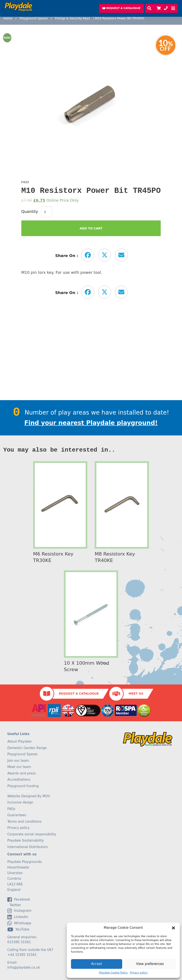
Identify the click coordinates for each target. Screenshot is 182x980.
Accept (96, 964)
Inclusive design (20, 802)
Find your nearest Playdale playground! (91, 423)
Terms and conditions (24, 822)
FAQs (11, 809)
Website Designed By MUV (29, 796)
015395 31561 (19, 942)
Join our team (18, 761)
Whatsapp (19, 923)
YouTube (18, 929)
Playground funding (23, 786)
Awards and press (22, 773)
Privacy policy (139, 973)
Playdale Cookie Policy (113, 973)
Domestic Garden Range (27, 748)
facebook (19, 899)
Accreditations (19, 780)
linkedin (18, 917)
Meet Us (136, 694)
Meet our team (19, 767)
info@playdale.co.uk (24, 968)
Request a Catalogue (79, 694)
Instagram (19, 911)
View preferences (150, 964)
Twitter (14, 905)
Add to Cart (91, 228)
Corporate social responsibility (32, 834)
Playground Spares (34, 18)
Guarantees (17, 815)
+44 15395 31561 (22, 955)
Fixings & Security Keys (72, 18)
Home (8, 18)
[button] (173, 928)
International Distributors (28, 847)
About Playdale (19, 742)
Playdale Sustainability (26, 841)
